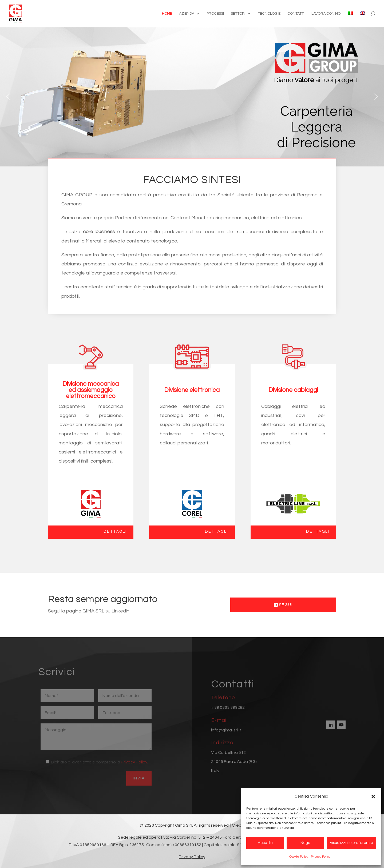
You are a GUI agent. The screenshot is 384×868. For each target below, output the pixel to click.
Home (167, 14)
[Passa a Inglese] (362, 19)
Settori (238, 14)
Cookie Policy (299, 857)
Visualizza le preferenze (351, 843)
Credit (238, 825)
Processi (215, 14)
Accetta (265, 843)
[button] (373, 797)
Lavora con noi (326, 14)
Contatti (296, 14)
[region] (192, 97)
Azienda (187, 14)
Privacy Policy (321, 857)
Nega (305, 843)
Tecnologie (269, 14)
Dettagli (115, 531)
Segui (286, 605)
